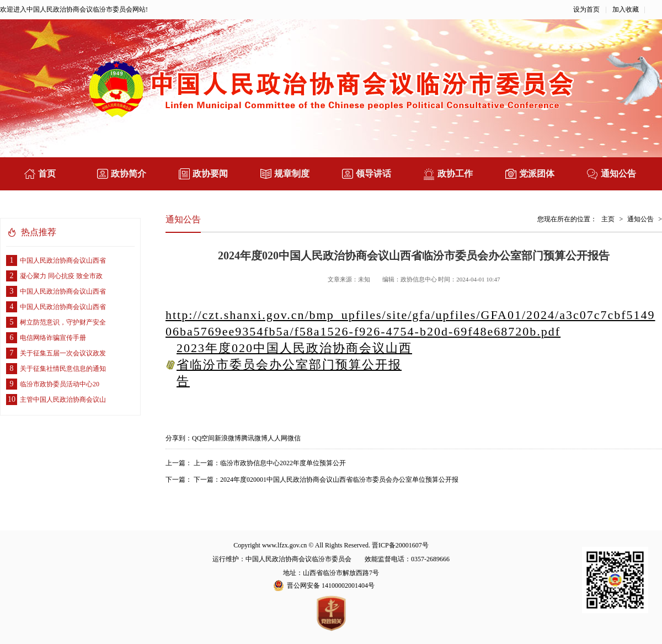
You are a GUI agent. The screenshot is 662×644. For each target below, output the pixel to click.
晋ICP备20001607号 (400, 545)
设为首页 (586, 9)
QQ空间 (203, 438)
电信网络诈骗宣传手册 (46, 338)
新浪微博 (228, 438)
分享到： (179, 438)
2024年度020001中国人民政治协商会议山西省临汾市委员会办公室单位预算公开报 (339, 480)
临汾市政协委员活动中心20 (53, 384)
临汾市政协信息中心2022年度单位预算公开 (283, 463)
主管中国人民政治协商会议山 (56, 400)
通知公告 (640, 219)
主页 (608, 219)
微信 (294, 438)
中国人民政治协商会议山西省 (56, 260)
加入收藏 (626, 9)
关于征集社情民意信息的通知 (56, 369)
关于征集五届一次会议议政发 (56, 353)
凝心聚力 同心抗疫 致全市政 (54, 276)
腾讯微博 (254, 438)
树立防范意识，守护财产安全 (56, 322)
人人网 (277, 438)
